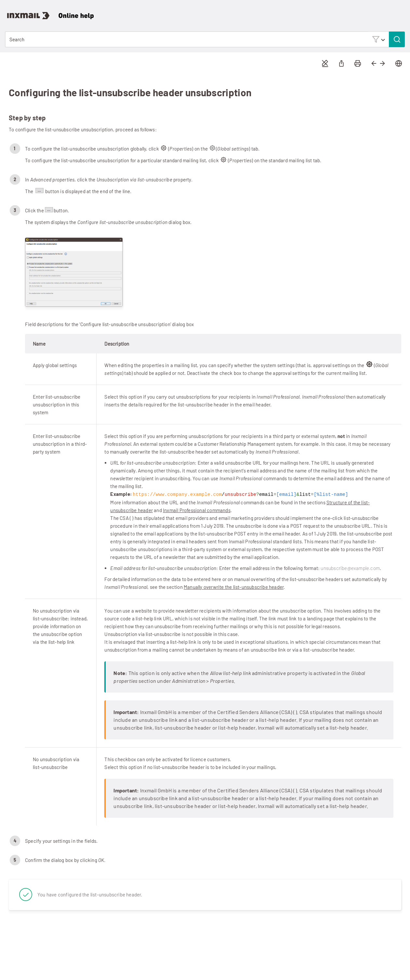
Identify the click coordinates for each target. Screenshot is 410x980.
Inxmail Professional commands (197, 510)
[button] (378, 39)
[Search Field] (205, 39)
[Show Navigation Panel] (402, 11)
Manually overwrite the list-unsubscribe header (234, 587)
